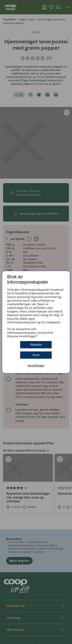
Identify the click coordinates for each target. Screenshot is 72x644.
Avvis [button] (36, 355)
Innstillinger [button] (36, 365)
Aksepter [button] (36, 345)
